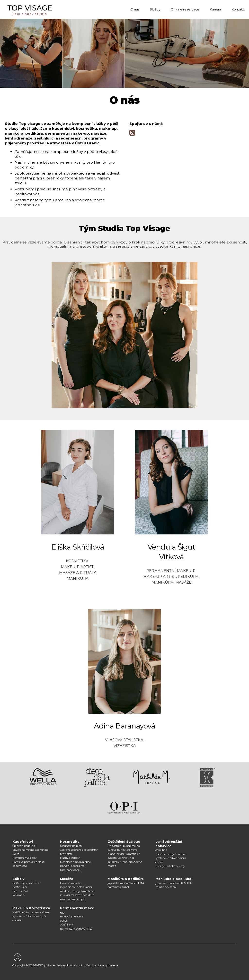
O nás (135, 9)
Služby (155, 9)
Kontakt (238, 9)
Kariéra (215, 9)
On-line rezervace (185, 9)
